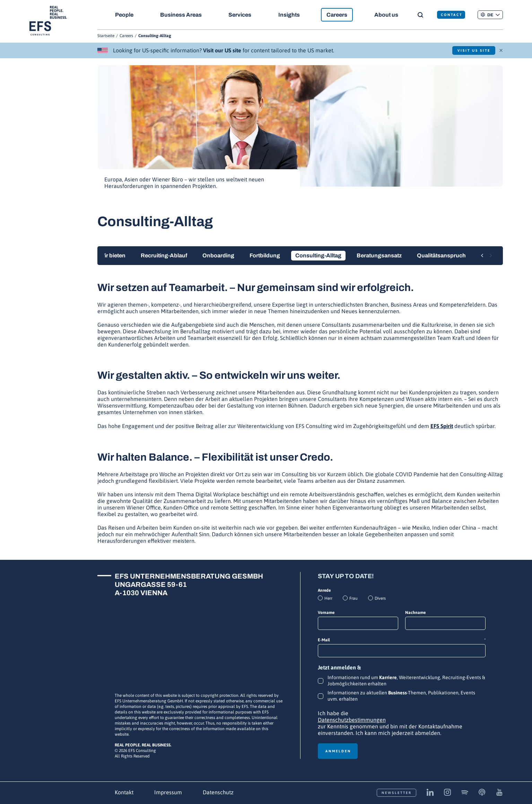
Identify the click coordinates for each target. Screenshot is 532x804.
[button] (490, 15)
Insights (290, 15)
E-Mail (402, 640)
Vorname (326, 613)
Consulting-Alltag (318, 255)
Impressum (168, 792)
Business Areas (181, 15)
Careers (338, 15)
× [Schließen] (501, 50)
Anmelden (338, 751)
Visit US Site (473, 50)
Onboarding (218, 255)
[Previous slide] (482, 256)
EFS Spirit (442, 426)
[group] (300, 131)
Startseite (106, 36)
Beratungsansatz (379, 255)
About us (388, 15)
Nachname (415, 613)
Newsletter (397, 793)
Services (241, 15)
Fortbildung (265, 255)
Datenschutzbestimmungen (352, 720)
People (124, 15)
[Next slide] (491, 256)
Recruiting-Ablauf (164, 255)
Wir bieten (112, 255)
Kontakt (124, 792)
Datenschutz (218, 792)
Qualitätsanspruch (441, 255)
